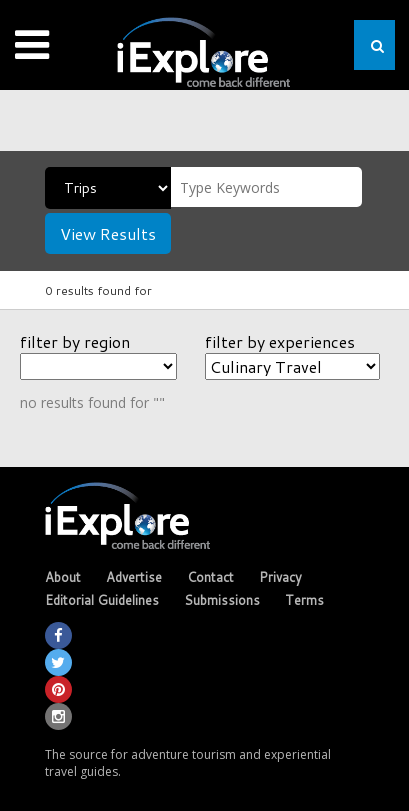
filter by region (75, 341)
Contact (210, 577)
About (63, 577)
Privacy (280, 577)
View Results (108, 233)
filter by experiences (280, 341)
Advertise (134, 577)
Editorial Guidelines (102, 600)
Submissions (222, 600)
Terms (304, 600)
